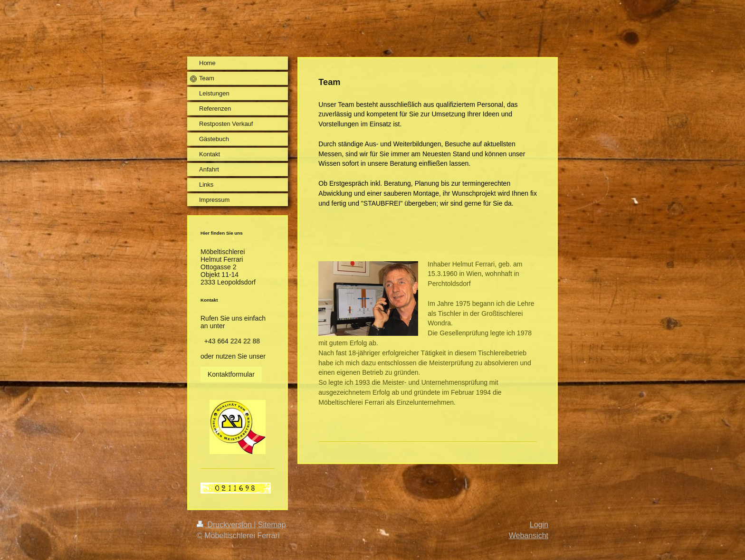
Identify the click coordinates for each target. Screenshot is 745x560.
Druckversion (225, 525)
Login (539, 525)
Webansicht (529, 536)
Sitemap (272, 525)
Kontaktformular (231, 374)
